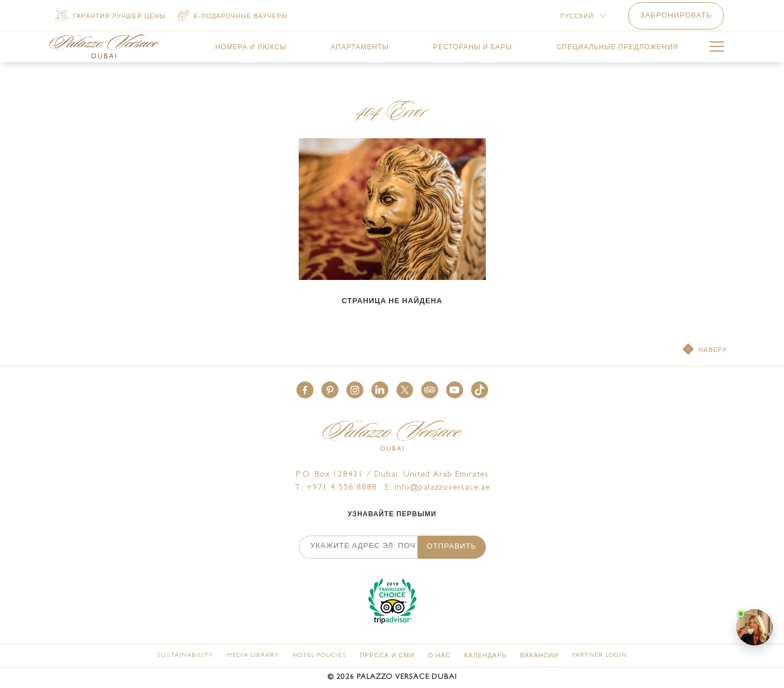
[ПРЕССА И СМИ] (387, 656)
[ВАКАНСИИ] (539, 656)
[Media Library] (253, 655)
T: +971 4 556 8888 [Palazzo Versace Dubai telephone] (336, 488)
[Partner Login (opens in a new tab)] (599, 655)
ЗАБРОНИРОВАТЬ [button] (676, 16)
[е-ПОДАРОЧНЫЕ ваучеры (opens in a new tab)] (233, 16)
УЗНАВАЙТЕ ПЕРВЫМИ (392, 515)
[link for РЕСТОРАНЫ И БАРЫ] (473, 48)
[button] (305, 390)
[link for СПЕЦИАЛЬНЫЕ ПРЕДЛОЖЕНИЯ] (618, 48)
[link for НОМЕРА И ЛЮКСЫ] (251, 48)
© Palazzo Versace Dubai (392, 678)
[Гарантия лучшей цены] (110, 16)
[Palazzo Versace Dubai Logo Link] (104, 46)
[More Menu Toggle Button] (717, 48)
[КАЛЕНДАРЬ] (486, 656)
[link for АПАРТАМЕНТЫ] (360, 48)
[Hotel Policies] (319, 655)
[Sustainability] (185, 655)
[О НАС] (439, 656)
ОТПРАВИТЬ (452, 547)
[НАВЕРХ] (705, 350)
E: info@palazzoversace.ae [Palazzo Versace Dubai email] (437, 488)
